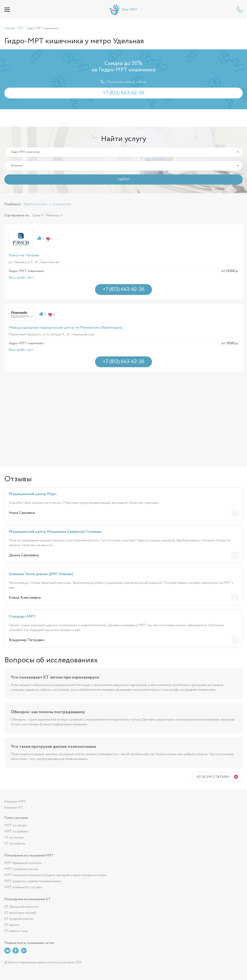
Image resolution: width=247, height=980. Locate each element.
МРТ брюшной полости (23, 863)
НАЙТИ (123, 180)
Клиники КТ (13, 808)
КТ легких (12, 925)
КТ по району (15, 844)
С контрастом (60, 204)
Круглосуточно (35, 204)
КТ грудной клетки (19, 919)
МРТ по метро (16, 825)
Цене (36, 215)
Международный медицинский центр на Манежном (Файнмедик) (66, 328)
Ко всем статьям (213, 777)
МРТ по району (16, 831)
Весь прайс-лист (21, 278)
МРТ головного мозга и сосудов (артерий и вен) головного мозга (55, 875)
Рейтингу (53, 215)
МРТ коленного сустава (23, 887)
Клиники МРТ (15, 802)
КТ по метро (14, 838)
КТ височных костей (20, 913)
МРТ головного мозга (21, 869)
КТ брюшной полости (21, 907)
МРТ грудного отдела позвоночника (33, 881)
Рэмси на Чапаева (24, 255)
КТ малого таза (16, 931)
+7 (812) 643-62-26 (240, 10)
